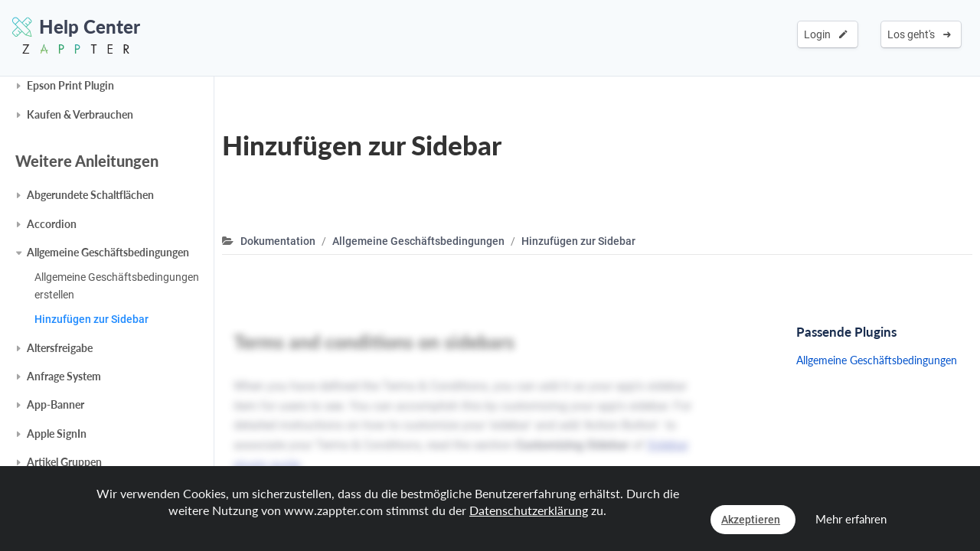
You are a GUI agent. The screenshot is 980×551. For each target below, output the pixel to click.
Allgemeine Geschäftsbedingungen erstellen (117, 285)
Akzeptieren (751, 520)
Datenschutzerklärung (529, 510)
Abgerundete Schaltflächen (90, 195)
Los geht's (919, 34)
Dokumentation (278, 241)
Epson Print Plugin (70, 85)
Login (826, 34)
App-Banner (56, 404)
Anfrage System (64, 376)
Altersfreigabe (60, 348)
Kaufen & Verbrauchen (80, 114)
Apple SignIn (57, 434)
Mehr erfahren (851, 519)
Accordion (52, 224)
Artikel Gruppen (64, 462)
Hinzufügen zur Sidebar (91, 319)
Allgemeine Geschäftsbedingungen (108, 252)
